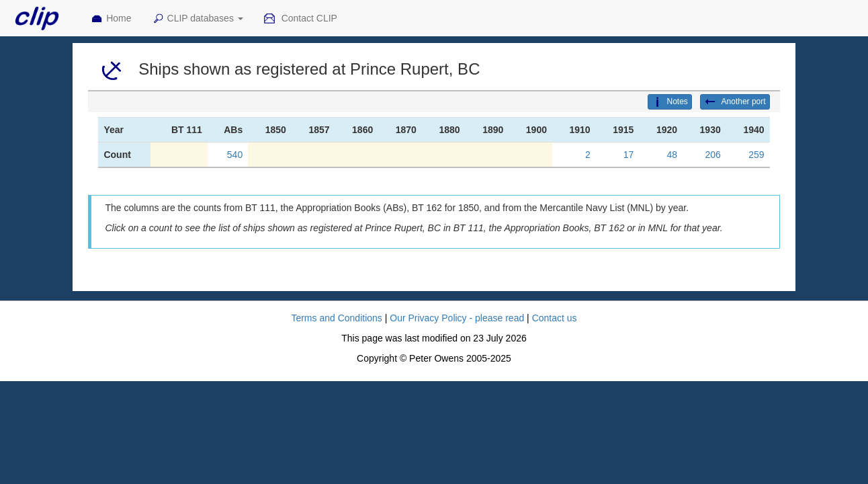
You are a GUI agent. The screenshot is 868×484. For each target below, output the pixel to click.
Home (111, 19)
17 (629, 155)
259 (756, 155)
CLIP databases (198, 19)
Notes (670, 102)
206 (712, 155)
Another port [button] (735, 102)
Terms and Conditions (336, 318)
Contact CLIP (300, 19)
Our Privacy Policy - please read (457, 318)
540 (235, 155)
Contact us (555, 318)
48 (672, 155)
